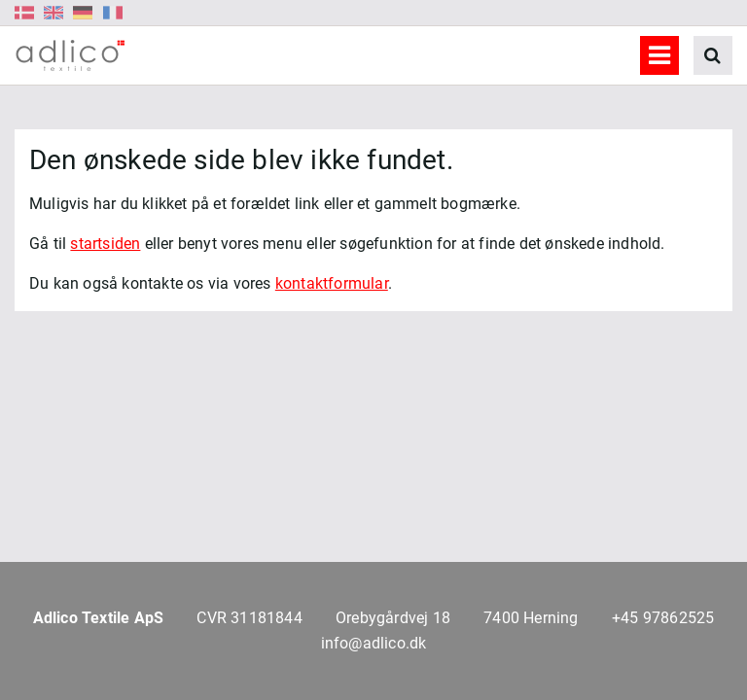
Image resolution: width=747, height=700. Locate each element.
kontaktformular (332, 283)
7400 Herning (531, 618)
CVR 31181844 (249, 618)
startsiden (105, 244)
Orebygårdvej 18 (393, 618)
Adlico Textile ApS (99, 618)
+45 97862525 (663, 618)
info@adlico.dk (374, 643)
